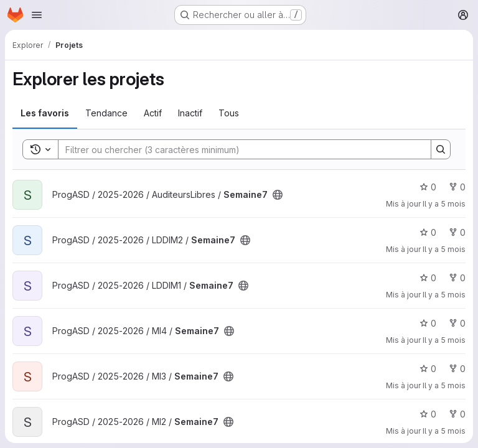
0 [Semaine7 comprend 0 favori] (428, 187)
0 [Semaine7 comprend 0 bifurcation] (457, 187)
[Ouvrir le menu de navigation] (37, 15)
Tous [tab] (229, 113)
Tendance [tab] (106, 113)
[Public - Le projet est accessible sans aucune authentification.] (278, 195)
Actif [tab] (153, 113)
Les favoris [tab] (45, 113)
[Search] (238, 149)
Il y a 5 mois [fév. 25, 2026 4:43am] (444, 204)
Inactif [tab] (190, 113)
